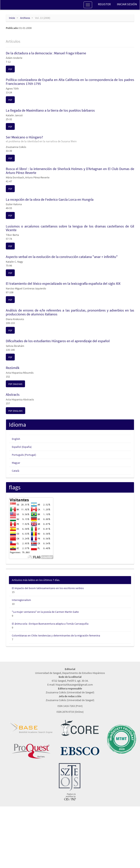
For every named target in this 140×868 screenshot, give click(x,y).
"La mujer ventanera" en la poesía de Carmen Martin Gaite (45, 612)
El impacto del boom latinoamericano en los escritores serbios (48, 588)
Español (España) (22, 447)
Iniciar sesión (127, 4)
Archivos (25, 18)
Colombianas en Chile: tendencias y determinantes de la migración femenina (56, 635)
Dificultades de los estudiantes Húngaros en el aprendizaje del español (58, 341)
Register (104, 4)
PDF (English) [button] (16, 411)
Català (16, 471)
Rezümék (13, 368)
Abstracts (13, 395)
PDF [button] (10, 69)
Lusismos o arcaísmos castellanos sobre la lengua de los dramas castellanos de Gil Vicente (70, 228)
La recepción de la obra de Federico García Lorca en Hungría (50, 199)
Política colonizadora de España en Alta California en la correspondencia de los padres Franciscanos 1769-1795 (70, 82)
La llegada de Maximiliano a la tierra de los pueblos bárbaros (50, 110)
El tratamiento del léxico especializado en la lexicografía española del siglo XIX (63, 283)
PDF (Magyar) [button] (15, 384)
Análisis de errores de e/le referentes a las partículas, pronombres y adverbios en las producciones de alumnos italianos (70, 312)
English (16, 439)
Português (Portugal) (24, 455)
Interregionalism (21, 600)
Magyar (16, 463)
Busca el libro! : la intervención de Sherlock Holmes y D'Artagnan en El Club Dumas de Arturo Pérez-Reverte (70, 171)
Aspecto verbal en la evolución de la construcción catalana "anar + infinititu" (62, 257)
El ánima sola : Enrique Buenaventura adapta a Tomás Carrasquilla (50, 624)
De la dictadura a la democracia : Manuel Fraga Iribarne (46, 53)
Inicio (12, 18)
